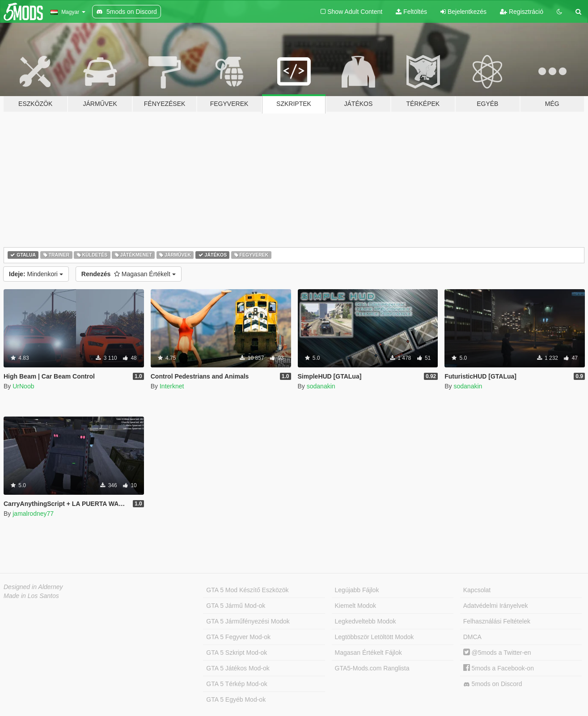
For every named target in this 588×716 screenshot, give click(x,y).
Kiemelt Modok (356, 606)
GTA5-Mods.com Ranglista (372, 668)
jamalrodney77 (33, 514)
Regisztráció (522, 12)
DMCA (472, 637)
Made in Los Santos (31, 596)
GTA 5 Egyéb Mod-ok (236, 699)
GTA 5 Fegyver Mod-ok (238, 637)
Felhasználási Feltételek (497, 621)
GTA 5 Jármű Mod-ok (236, 606)
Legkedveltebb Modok (366, 621)
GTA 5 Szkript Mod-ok (237, 653)
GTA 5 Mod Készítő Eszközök (247, 590)
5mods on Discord (493, 684)
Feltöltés (411, 12)
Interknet (172, 386)
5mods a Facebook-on (499, 668)
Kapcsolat (477, 590)
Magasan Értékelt (129, 274)
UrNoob (23, 386)
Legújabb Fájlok (357, 590)
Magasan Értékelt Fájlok (368, 653)
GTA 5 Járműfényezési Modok (248, 621)
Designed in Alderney (33, 587)
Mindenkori (36, 274)
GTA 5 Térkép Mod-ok (237, 684)
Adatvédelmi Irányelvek (496, 606)
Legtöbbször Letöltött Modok (374, 637)
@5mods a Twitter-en (497, 653)
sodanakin (321, 386)
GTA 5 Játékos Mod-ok (238, 668)
